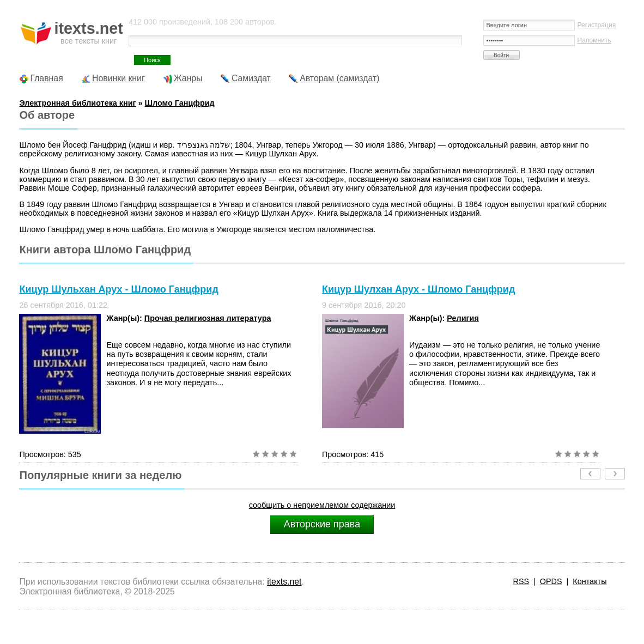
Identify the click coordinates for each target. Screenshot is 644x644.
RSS (521, 581)
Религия (463, 318)
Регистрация (597, 25)
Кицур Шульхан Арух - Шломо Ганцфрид (119, 289)
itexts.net (284, 582)
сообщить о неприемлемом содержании (322, 505)
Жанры (188, 78)
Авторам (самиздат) (339, 78)
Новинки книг (119, 78)
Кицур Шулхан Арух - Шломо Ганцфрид (418, 289)
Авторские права (322, 524)
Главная (46, 78)
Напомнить (594, 40)
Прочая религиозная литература (208, 318)
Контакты (590, 581)
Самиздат (251, 78)
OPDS (551, 581)
